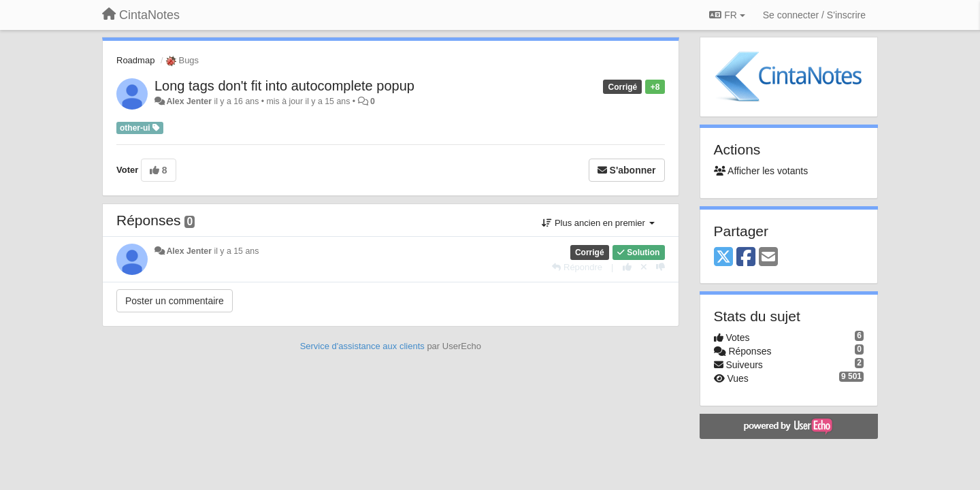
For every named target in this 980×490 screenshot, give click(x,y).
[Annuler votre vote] (644, 267)
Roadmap (135, 60)
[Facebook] (746, 258)
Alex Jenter (189, 101)
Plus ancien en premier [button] (598, 223)
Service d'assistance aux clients (362, 346)
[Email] (768, 258)
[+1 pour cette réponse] (627, 267)
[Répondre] (577, 267)
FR (727, 15)
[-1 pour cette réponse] (660, 267)
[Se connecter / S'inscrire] (814, 15)
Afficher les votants (761, 171)
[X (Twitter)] (723, 258)
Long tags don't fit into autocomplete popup (284, 86)
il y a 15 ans (236, 251)
